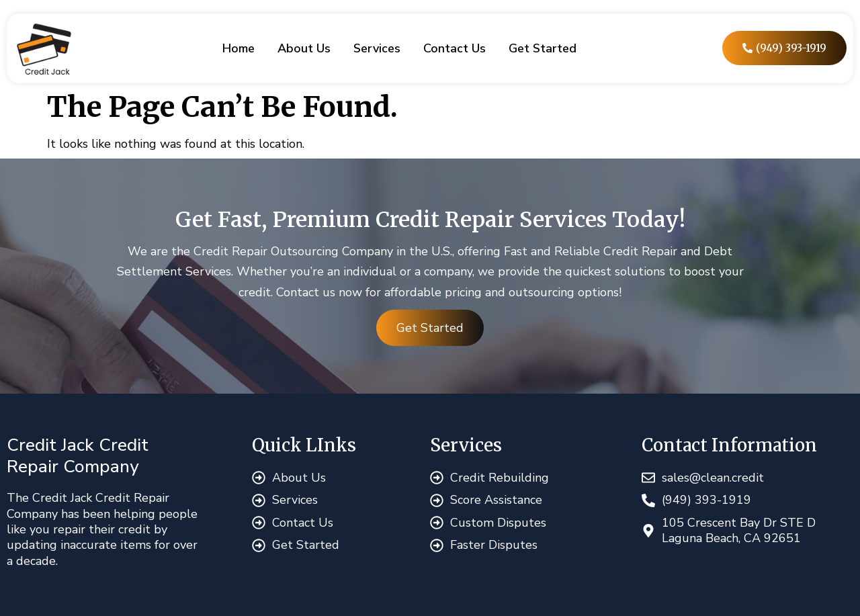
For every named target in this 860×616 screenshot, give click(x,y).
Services (377, 48)
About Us (304, 48)
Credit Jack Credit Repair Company (78, 456)
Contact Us (455, 48)
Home (239, 48)
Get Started (543, 48)
